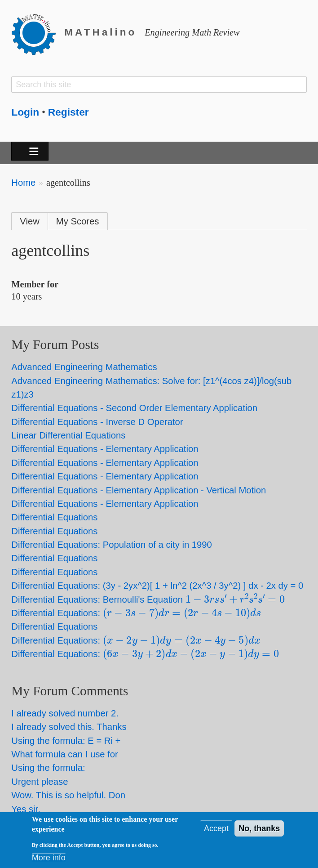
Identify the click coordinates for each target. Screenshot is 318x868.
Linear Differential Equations (68, 435)
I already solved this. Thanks (69, 727)
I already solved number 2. (65, 713)
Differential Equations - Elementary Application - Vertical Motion (139, 490)
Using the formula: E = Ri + (66, 741)
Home (23, 183)
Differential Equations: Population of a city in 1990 (112, 545)
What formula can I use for (64, 754)
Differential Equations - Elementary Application (105, 449)
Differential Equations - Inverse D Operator (97, 422)
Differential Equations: (136, 613)
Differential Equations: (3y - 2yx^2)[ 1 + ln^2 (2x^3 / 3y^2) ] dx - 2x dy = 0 (157, 586)
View (30, 221)
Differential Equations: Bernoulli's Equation (148, 600)
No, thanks (259, 830)
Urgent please (40, 782)
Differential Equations (54, 517)
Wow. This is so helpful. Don (68, 795)
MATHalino (100, 32)
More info (49, 859)
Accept (216, 830)
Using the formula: (48, 768)
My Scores (78, 221)
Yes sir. (26, 809)
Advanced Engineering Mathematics (84, 367)
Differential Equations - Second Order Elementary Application (134, 408)
